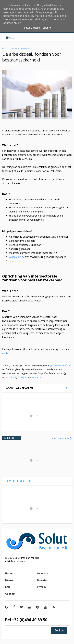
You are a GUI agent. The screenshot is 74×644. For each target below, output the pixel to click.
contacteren (9, 353)
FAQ (8, 587)
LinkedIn (22, 377)
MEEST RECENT (18, 481)
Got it (47, 28)
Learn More (32, 28)
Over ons (43, 573)
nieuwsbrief (25, 48)
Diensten (43, 580)
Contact (10, 594)
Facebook (11, 377)
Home (4, 48)
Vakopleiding (16, 257)
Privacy (42, 587)
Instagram (37, 377)
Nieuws (10, 580)
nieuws (14, 48)
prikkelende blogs (60, 365)
